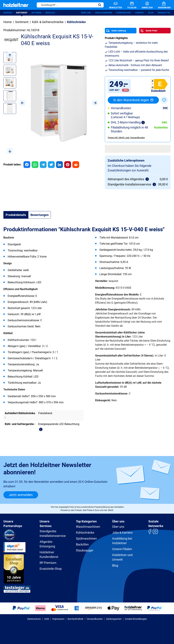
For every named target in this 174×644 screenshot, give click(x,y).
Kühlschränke (85, 533)
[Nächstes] (95, 103)
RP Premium (48, 563)
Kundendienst (124, 13)
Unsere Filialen (122, 549)
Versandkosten (95, 619)
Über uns (86, 13)
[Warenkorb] (162, 5)
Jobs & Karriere (103, 13)
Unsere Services (46, 524)
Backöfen (82, 544)
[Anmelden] (144, 5)
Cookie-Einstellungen (136, 619)
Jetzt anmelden (21, 495)
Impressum (58, 619)
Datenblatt (158, 91)
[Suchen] (100, 5)
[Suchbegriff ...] (66, 5)
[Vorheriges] (22, 103)
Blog (151, 13)
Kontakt (140, 13)
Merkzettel (164, 13)
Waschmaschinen (88, 527)
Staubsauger (85, 550)
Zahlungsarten (114, 619)
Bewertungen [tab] (40, 215)
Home (8, 22)
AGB (47, 619)
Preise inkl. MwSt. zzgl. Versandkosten (126, 138)
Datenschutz (34, 619)
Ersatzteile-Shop (51, 569)
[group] (27, 165)
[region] (51, 103)
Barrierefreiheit (75, 619)
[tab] (16, 215)
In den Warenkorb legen (133, 100)
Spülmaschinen (86, 538)
